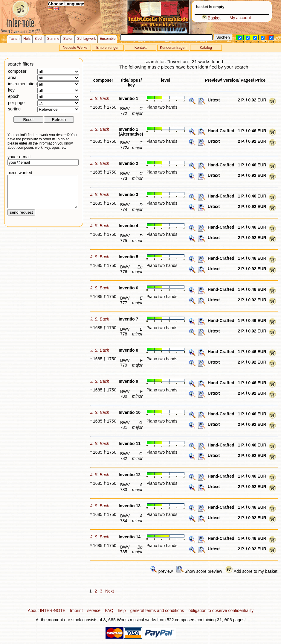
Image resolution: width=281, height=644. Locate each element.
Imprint (76, 610)
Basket (211, 18)
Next (110, 591)
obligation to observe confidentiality (221, 610)
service (94, 610)
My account (240, 18)
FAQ (109, 610)
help (122, 610)
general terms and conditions (157, 610)
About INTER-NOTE (47, 610)
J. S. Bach (100, 98)
